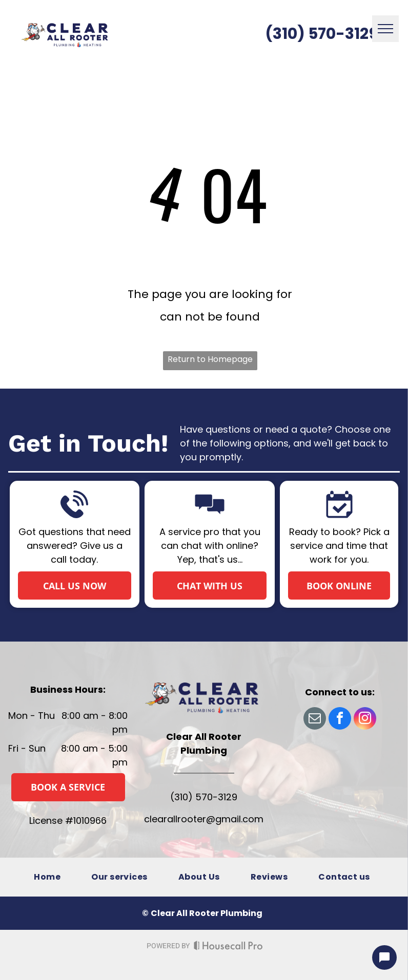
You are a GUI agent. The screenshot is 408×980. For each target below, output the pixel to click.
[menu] (385, 29)
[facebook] (340, 720)
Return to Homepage (210, 359)
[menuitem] (47, 877)
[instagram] (365, 720)
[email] (315, 720)
